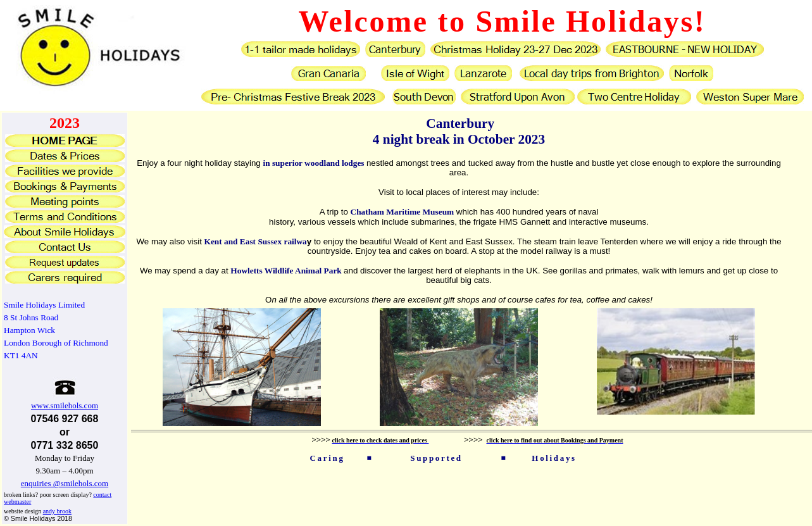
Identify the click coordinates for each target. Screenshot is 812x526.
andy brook (57, 511)
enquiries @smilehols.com (65, 483)
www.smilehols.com (65, 405)
